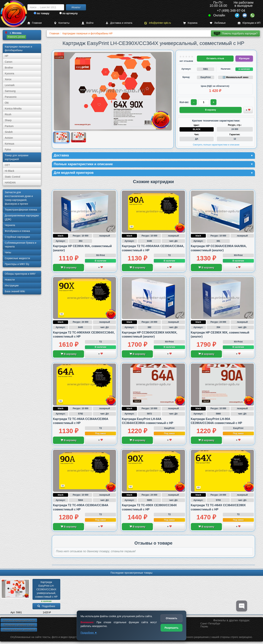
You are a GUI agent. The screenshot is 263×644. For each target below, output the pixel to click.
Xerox (8, 79)
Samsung (10, 91)
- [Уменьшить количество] (194, 102)
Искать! (76, 7)
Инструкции (12, 285)
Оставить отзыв (215, 58)
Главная (35, 23)
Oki (7, 103)
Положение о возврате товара (19, 625)
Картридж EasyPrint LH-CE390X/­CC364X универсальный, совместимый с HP (46, 589)
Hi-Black (9, 171)
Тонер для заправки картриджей (17, 157)
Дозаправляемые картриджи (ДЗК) (22, 217)
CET (7, 165)
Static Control (12, 177)
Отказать (172, 618)
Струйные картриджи (17, 237)
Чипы (8, 252)
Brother (9, 68)
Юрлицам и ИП (249, 23)
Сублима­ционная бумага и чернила (21, 245)
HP (6, 56)
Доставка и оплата (119, 23)
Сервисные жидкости (17, 258)
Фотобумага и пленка (17, 231)
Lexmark (10, 85)
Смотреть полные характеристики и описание (216, 145)
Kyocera (9, 73)
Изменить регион (16, 37)
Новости (10, 280)
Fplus (8, 149)
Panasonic (11, 97)
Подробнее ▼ (89, 633)
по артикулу (69, 13)
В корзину (69, 268)
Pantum (9, 126)
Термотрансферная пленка (21, 210)
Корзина (190, 23)
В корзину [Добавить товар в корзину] (211, 110)
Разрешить (171, 628)
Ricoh (8, 114)
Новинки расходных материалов (19, 630)
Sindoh (9, 132)
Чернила (10, 225)
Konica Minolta (13, 109)
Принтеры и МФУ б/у (17, 264)
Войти (87, 23)
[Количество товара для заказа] (204, 102)
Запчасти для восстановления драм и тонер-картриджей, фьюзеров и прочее (19, 198)
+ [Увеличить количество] (214, 102)
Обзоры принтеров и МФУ (20, 274)
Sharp (8, 120)
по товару (42, 13)
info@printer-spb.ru (158, 23)
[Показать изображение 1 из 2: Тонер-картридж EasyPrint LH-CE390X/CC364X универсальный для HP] (61, 137)
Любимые (218, 23)
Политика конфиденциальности (19, 620)
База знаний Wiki (15, 291)
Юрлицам (244, 58)
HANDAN (10, 183)
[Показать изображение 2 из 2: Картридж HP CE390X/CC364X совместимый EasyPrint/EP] (79, 137)
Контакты (62, 23)
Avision (9, 138)
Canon (8, 62)
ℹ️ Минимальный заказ (235, 77)
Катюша (9, 144)
